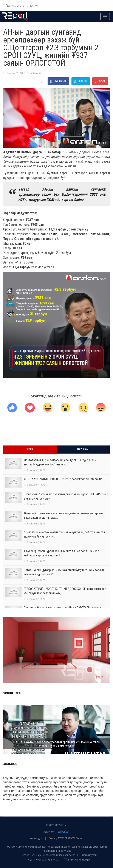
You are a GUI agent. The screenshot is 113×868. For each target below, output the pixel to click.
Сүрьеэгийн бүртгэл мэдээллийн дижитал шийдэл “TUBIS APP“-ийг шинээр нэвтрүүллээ (66, 496)
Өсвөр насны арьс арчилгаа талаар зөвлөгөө (49, 855)
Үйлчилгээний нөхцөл (77, 860)
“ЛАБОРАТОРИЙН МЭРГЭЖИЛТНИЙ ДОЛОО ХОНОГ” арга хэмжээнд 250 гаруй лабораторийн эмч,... (65, 591)
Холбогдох (36, 838)
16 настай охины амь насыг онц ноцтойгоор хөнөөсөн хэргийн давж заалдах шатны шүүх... (63, 515)
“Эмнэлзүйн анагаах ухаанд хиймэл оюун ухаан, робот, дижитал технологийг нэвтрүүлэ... (64, 534)
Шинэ (30, 449)
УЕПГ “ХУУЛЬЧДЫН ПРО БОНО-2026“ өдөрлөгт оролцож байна (63, 479)
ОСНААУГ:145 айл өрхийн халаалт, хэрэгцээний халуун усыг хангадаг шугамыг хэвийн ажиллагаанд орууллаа (58, 849)
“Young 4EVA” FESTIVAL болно (66, 838)
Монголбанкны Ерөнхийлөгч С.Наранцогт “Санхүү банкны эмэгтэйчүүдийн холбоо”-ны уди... (60, 462)
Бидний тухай (89, 855)
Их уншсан (83, 449)
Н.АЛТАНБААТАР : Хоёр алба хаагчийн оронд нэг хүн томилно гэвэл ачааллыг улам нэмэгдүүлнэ (56, 744)
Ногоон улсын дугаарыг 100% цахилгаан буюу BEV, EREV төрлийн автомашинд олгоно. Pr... (64, 572)
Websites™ (64, 832)
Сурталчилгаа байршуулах (43, 860)
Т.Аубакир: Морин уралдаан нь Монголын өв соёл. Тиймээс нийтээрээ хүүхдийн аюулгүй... (61, 553)
